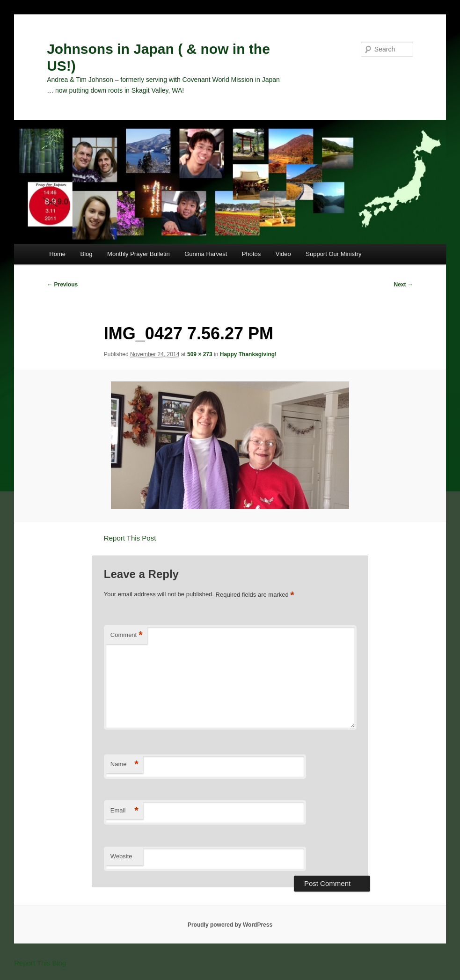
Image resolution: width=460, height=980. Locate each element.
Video (283, 254)
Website (121, 856)
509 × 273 (200, 354)
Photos (251, 254)
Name (124, 764)
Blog (87, 254)
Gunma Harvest (206, 254)
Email (124, 811)
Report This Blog (40, 963)
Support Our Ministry (333, 254)
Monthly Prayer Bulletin (139, 254)
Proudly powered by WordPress (230, 925)
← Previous (62, 285)
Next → (404, 285)
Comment (127, 635)
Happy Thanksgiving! (248, 354)
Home (57, 254)
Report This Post (130, 538)
